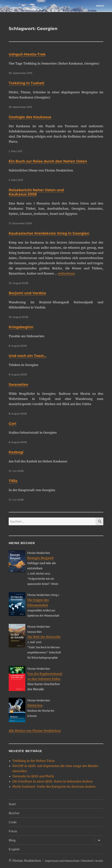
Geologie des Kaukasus (30, 117)
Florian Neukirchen (27, 861)
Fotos (13, 831)
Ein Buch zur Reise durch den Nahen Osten (48, 161)
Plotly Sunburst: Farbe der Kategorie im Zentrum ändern (54, 787)
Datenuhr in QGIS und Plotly (33, 776)
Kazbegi (16, 452)
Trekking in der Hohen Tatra (33, 761)
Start (12, 804)
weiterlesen (67, 273)
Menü (100, 6)
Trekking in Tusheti (27, 83)
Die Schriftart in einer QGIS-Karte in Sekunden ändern (53, 781)
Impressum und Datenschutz (62, 861)
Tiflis (13, 481)
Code (13, 822)
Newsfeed (87, 861)
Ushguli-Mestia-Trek (27, 54)
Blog (12, 840)
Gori (12, 424)
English (14, 849)
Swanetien (18, 384)
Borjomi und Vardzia (27, 293)
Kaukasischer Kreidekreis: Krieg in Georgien (49, 233)
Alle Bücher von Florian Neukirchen (35, 731)
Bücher (14, 813)
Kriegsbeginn (21, 327)
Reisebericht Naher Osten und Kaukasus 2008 (36, 192)
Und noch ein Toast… (28, 356)
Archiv (99, 861)
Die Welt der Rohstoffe (44, 637)
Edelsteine (35, 705)
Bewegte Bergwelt (41, 558)
